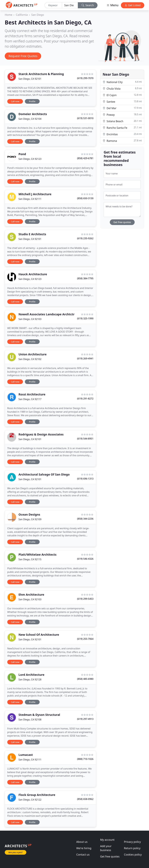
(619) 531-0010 (85, 118)
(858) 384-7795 (85, 278)
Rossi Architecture (32, 394)
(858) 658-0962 (85, 799)
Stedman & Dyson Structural (39, 715)
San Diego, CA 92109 (30, 519)
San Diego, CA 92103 (30, 319)
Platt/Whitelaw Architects (38, 555)
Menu (112, 5)
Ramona (122, 141)
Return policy (132, 848)
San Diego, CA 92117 (30, 399)
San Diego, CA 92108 (30, 720)
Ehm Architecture (31, 595)
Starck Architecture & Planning (41, 74)
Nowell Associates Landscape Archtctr (46, 314)
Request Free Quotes (23, 56)
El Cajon (122, 95)
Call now (15, 101)
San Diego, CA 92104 (30, 119)
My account (107, 840)
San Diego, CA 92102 (30, 359)
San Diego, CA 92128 (30, 679)
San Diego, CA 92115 (30, 559)
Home (9, 15)
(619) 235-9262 (85, 238)
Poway (122, 115)
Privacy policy (132, 842)
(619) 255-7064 (85, 639)
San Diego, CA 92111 (30, 199)
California (22, 15)
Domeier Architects (33, 114)
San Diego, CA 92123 (30, 159)
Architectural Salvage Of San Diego (44, 474)
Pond (22, 154)
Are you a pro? (16, 852)
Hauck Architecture (33, 274)
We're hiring (84, 848)
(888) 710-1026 (85, 759)
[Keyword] (53, 5)
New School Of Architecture (39, 635)
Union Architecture (33, 354)
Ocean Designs (29, 514)
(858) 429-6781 (85, 158)
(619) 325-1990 (85, 318)
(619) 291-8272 (85, 399)
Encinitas (122, 134)
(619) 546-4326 (85, 559)
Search (88, 5)
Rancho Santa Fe (122, 128)
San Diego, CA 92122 (30, 800)
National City (122, 82)
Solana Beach (122, 121)
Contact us (83, 855)
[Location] (70, 5)
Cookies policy (133, 855)
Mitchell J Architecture (35, 194)
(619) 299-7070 (85, 78)
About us (82, 842)
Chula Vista (122, 88)
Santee (122, 102)
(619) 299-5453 (85, 599)
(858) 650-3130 (85, 198)
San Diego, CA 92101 (30, 79)
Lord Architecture (31, 675)
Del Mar (122, 108)
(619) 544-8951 (85, 439)
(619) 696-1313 (85, 479)
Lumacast (26, 755)
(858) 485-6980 (85, 679)
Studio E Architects (32, 234)
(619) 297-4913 (85, 719)
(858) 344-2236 (85, 519)
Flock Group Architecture (37, 795)
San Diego (38, 15)
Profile (32, 101)
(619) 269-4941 (85, 359)
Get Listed (133, 5)
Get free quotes (122, 222)
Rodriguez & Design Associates (41, 434)
